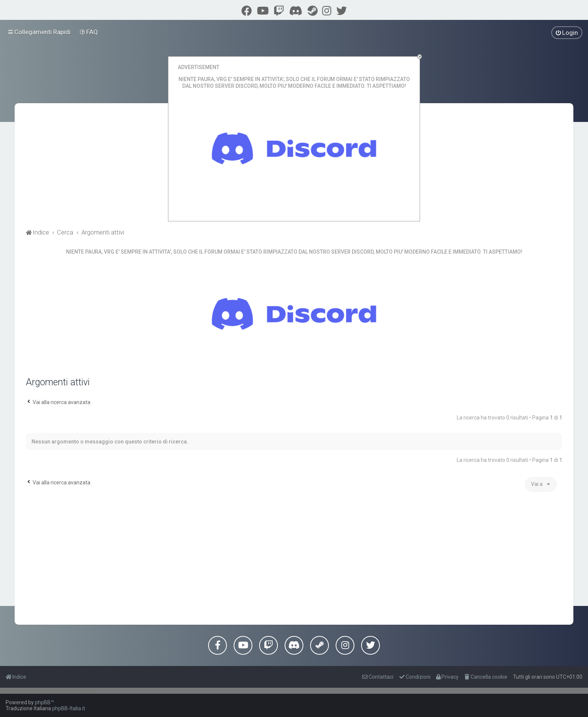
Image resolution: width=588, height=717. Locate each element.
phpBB (43, 702)
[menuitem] (89, 32)
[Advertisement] (294, 557)
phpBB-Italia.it (69, 708)
